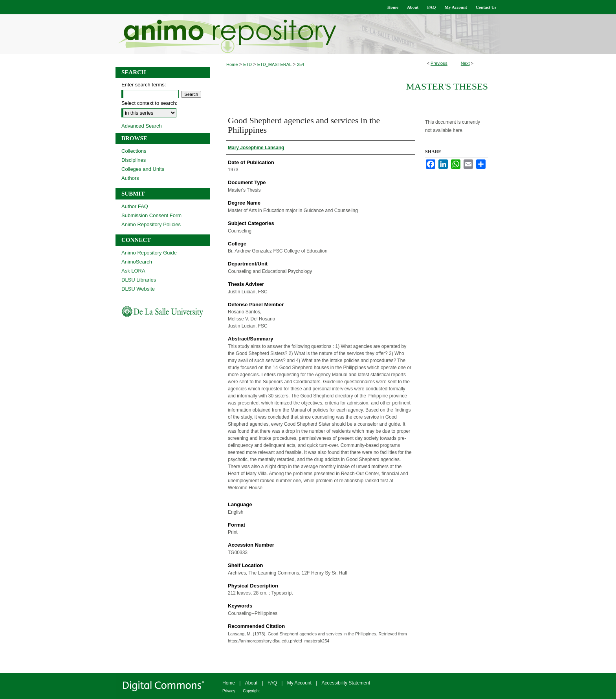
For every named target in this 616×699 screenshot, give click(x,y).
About (251, 683)
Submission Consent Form (151, 215)
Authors (130, 178)
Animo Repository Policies (151, 224)
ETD (247, 64)
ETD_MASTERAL (274, 64)
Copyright (251, 691)
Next (465, 63)
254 (301, 64)
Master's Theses (447, 86)
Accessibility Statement (346, 683)
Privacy (229, 691)
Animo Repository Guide (149, 253)
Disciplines (134, 160)
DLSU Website (138, 289)
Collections (134, 151)
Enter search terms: (144, 85)
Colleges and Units (143, 169)
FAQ (272, 683)
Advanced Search (142, 126)
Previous (439, 63)
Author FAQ (135, 206)
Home (232, 64)
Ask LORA (133, 271)
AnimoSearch (137, 262)
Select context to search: (149, 103)
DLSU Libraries (139, 280)
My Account (299, 683)
